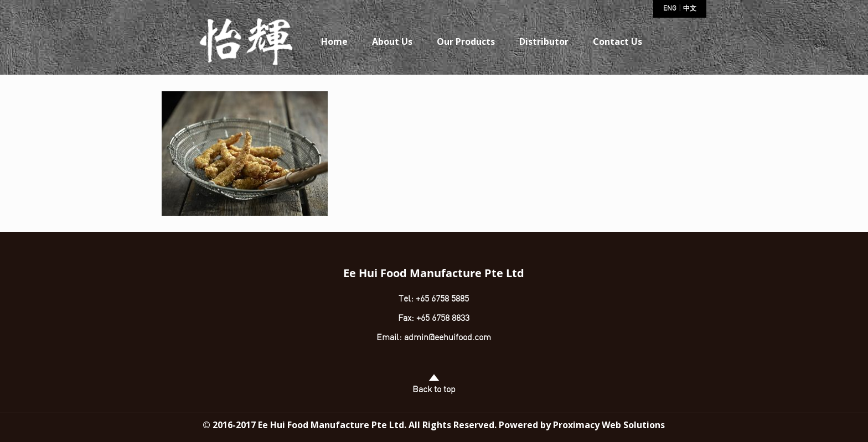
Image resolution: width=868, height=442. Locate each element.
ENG (670, 9)
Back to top (434, 384)
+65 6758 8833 (443, 319)
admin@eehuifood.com (448, 338)
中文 (690, 9)
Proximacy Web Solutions (609, 425)
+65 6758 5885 (441, 299)
